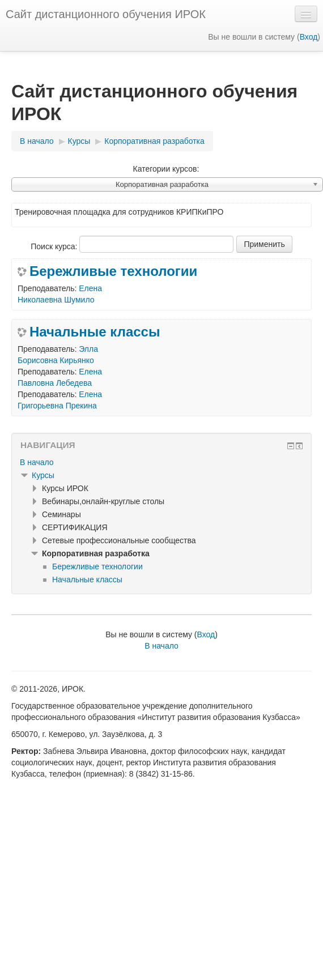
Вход (309, 37)
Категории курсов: (166, 169)
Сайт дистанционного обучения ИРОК (106, 14)
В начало (37, 462)
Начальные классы (95, 332)
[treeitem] (161, 462)
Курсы (43, 475)
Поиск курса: (55, 246)
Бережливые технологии (113, 271)
